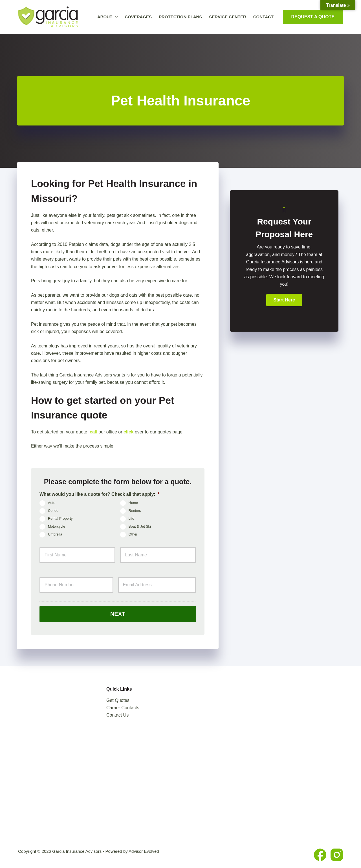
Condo (53, 511)
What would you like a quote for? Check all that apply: (99, 494)
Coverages (138, 17)
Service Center (227, 17)
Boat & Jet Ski (140, 527)
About (109, 17)
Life (131, 519)
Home (133, 503)
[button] (284, 300)
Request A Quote (313, 17)
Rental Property (60, 519)
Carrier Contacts (123, 708)
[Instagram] (337, 855)
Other (133, 535)
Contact (263, 17)
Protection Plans (180, 17)
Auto (52, 503)
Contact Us (117, 715)
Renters (135, 511)
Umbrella (55, 535)
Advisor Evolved (144, 851)
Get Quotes (118, 700)
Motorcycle (57, 527)
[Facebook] (320, 855)
